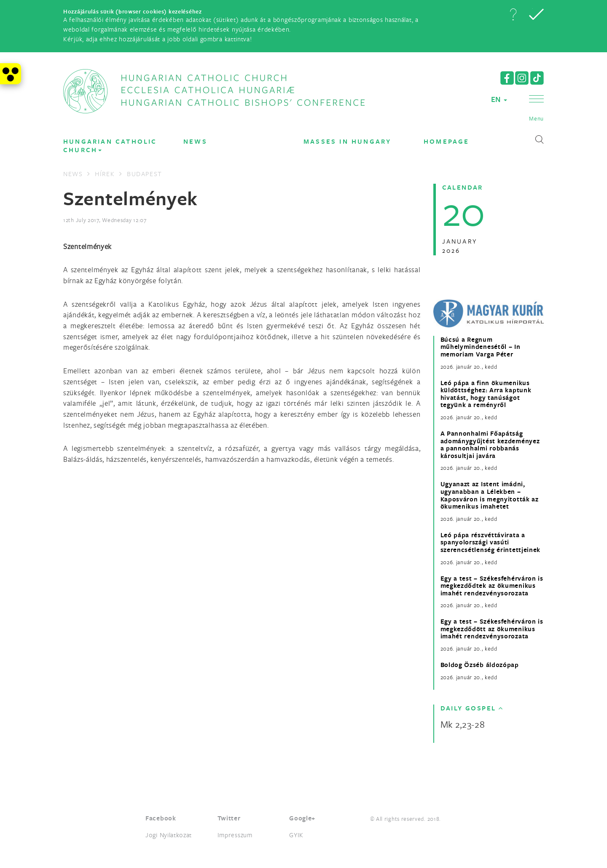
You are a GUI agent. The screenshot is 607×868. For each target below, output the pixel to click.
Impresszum (235, 835)
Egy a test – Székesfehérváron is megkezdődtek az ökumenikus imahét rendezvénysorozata (492, 586)
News (195, 141)
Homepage (447, 141)
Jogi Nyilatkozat (169, 835)
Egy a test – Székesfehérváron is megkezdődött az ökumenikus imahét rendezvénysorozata (492, 629)
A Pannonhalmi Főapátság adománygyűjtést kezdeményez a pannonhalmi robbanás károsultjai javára (490, 445)
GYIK (296, 835)
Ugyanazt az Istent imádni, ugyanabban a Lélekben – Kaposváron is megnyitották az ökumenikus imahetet (490, 495)
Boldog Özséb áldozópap (480, 665)
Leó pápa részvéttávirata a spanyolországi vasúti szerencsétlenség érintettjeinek (491, 542)
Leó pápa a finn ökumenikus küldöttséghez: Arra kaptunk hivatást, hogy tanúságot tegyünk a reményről (486, 394)
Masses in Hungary (347, 141)
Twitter (229, 818)
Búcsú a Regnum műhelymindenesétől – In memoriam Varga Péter (481, 347)
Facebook (161, 818)
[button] (513, 14)
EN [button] (499, 99)
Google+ (302, 818)
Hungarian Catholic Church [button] (110, 146)
